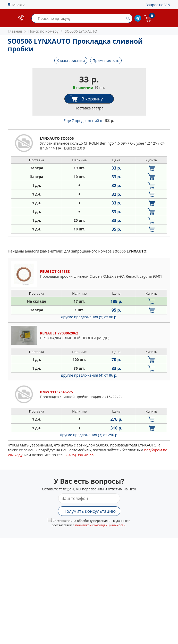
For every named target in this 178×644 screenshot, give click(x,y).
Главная (15, 31)
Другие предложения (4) (89, 375)
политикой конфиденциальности (100, 525)
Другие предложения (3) (89, 435)
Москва (19, 5)
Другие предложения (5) (89, 317)
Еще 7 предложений (89, 121)
